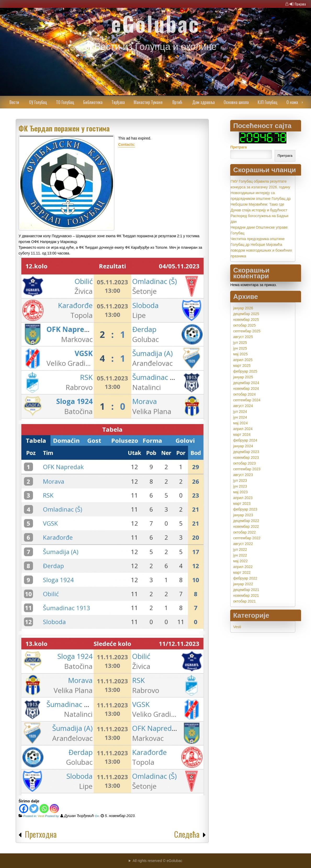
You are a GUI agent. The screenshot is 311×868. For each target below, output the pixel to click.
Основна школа (236, 102)
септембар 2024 (247, 400)
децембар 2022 (246, 521)
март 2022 (242, 572)
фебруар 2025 (245, 371)
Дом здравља (203, 102)
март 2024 (242, 435)
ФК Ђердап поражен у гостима (64, 128)
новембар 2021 (246, 595)
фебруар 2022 (245, 578)
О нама (292, 102)
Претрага (238, 147)
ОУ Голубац (38, 102)
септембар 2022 (247, 538)
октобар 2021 (244, 601)
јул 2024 (240, 412)
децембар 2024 (246, 383)
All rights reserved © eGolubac (157, 861)
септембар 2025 (247, 331)
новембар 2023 (246, 458)
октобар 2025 (244, 325)
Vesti (41, 816)
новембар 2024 (246, 389)
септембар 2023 (247, 469)
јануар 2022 (243, 584)
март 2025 (242, 366)
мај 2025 (240, 354)
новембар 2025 (246, 320)
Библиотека (93, 102)
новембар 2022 (246, 526)
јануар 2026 (243, 308)
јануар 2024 (243, 446)
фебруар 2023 (245, 509)
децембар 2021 (246, 590)
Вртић (177, 102)
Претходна (41, 834)
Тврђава (118, 102)
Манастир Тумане (148, 102)
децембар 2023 (246, 452)
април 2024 (243, 429)
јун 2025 (240, 348)
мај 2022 (240, 561)
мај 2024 (240, 423)
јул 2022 (240, 549)
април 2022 (243, 567)
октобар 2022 (244, 532)
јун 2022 (240, 555)
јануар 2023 (243, 515)
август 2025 (243, 337)
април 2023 (243, 498)
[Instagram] (54, 809)
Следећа (187, 834)
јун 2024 (240, 417)
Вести (14, 102)
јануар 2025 (243, 377)
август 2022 (243, 544)
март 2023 (242, 504)
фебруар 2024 (245, 440)
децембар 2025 (246, 314)
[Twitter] (34, 809)
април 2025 (243, 360)
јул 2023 (240, 481)
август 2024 (243, 406)
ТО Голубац (65, 102)
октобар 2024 (244, 394)
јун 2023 (240, 486)
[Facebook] (24, 809)
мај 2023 (240, 492)
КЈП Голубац (268, 102)
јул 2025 (240, 343)
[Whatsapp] (44, 809)
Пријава (300, 4)
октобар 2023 (244, 463)
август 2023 (243, 475)
